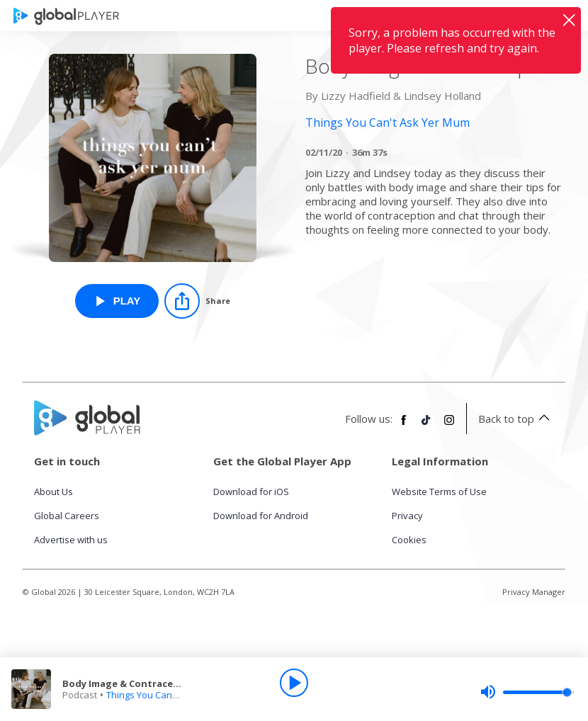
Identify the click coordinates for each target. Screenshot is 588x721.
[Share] (197, 301)
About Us (53, 492)
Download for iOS (251, 492)
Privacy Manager (534, 592)
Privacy (407, 516)
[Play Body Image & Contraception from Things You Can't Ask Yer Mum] (117, 301)
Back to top (516, 419)
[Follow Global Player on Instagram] (449, 426)
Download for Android (261, 516)
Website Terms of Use (439, 492)
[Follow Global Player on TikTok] (426, 426)
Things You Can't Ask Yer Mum (170, 695)
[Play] (294, 683)
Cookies (409, 540)
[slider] (527, 692)
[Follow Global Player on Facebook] (404, 426)
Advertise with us (71, 540)
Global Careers (67, 516)
